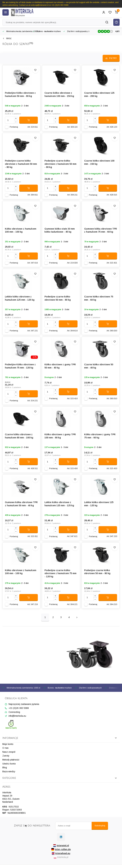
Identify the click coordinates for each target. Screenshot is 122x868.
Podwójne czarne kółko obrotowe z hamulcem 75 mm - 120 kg (60, 573)
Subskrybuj (100, 826)
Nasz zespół (9, 752)
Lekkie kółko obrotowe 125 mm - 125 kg (99, 504)
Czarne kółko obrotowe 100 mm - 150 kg (99, 162)
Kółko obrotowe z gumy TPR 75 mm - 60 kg (100, 436)
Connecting (14, 712)
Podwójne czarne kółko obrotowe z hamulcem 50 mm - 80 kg (21, 164)
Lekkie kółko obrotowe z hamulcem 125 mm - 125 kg (20, 298)
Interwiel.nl (61, 846)
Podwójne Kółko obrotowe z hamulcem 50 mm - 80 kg (20, 94)
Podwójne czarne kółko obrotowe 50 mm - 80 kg (58, 298)
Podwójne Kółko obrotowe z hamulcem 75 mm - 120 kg (20, 366)
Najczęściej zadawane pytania (24, 704)
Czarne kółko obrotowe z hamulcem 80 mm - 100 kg (19, 436)
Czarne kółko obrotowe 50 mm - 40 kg (99, 366)
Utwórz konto (9, 764)
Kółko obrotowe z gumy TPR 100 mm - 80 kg (60, 436)
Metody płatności (11, 760)
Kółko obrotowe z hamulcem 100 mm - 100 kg (21, 230)
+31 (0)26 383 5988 (19, 708)
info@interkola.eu (17, 716)
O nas (5, 748)
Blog (5, 767)
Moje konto (8, 744)
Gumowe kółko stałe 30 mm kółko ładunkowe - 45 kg (60, 230)
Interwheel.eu (61, 853)
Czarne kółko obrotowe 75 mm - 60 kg (99, 298)
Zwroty (6, 756)
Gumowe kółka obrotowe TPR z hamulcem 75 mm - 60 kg (101, 230)
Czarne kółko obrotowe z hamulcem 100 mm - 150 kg (59, 94)
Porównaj (14, 127)
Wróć (7, 38)
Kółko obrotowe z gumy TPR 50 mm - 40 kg (60, 366)
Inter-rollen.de (61, 849)
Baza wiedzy (9, 771)
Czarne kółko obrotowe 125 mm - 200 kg (99, 94)
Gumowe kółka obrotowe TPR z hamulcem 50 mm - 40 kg (21, 504)
